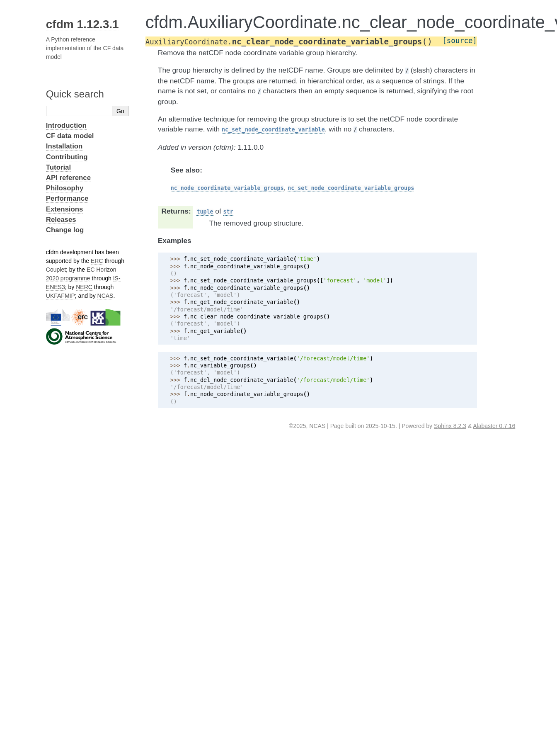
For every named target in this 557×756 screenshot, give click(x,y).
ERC (97, 261)
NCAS (105, 296)
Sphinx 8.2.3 (450, 426)
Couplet (56, 270)
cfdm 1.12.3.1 (82, 24)
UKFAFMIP (61, 296)
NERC (84, 287)
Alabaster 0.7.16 (494, 426)
